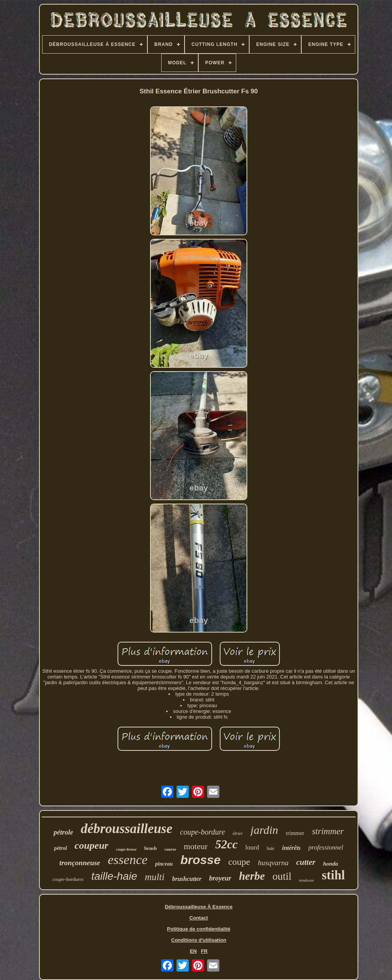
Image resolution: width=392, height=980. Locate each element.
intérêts (292, 848)
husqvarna (273, 863)
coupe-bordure (202, 832)
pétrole (63, 832)
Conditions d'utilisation (199, 940)
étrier (238, 833)
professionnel (326, 847)
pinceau (164, 864)
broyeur (220, 878)
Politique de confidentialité (198, 929)
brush (151, 848)
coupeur (91, 845)
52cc (226, 844)
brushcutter (187, 879)
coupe (239, 862)
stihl (333, 875)
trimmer (295, 833)
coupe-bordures (68, 879)
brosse (200, 860)
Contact (199, 918)
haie (271, 848)
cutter (306, 862)
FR (204, 951)
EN (193, 951)
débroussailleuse (127, 829)
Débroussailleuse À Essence (198, 907)
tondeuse (306, 880)
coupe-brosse (126, 849)
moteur (196, 846)
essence (128, 860)
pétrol (60, 848)
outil (282, 876)
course (170, 849)
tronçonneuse (80, 863)
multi (154, 877)
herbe (252, 876)
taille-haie (114, 876)
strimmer (328, 831)
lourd (252, 847)
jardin (264, 830)
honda (331, 864)
